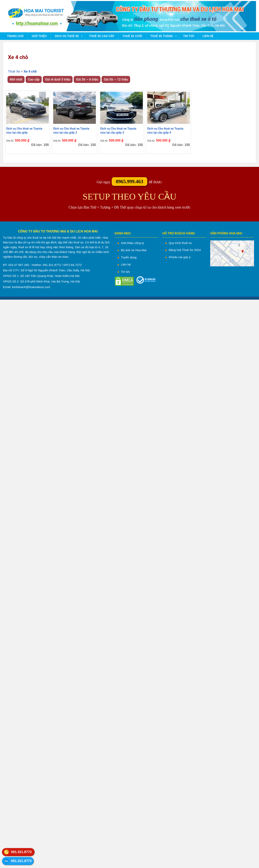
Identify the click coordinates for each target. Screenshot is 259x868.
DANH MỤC (123, 233)
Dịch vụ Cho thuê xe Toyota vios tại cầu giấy (24, 131)
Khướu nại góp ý (180, 257)
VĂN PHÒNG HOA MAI (226, 233)
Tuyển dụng (129, 257)
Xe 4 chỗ (18, 57)
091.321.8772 (21, 852)
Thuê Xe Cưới (132, 36)
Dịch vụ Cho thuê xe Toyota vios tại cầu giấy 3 (118, 131)
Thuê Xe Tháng (162, 36)
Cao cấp (34, 79)
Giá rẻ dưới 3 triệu (58, 79)
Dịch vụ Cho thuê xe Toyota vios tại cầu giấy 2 (71, 131)
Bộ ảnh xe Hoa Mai (134, 250)
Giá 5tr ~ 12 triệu (116, 79)
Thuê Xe (14, 71)
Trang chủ (15, 36)
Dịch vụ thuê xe (67, 36)
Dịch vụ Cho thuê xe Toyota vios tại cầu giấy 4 (165, 131)
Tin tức (189, 36)
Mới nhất (16, 79)
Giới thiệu (39, 36)
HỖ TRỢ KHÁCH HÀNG (179, 233)
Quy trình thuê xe (180, 243)
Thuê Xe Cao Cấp (102, 36)
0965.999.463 (129, 182)
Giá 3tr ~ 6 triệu (87, 79)
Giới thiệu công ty (132, 243)
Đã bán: (37, 145)
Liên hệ (208, 36)
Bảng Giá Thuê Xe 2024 (185, 250)
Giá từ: (10, 141)
